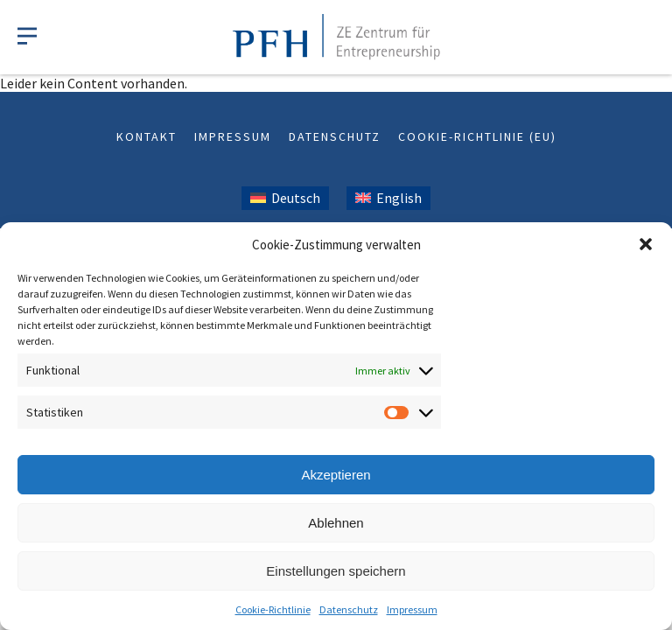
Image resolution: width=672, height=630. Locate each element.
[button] (646, 244)
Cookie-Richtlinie (273, 609)
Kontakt (147, 136)
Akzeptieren (336, 475)
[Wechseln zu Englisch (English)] (388, 198)
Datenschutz (349, 609)
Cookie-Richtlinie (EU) (477, 136)
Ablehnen (336, 523)
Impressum (412, 609)
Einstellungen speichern (336, 571)
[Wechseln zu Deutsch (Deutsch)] (285, 198)
